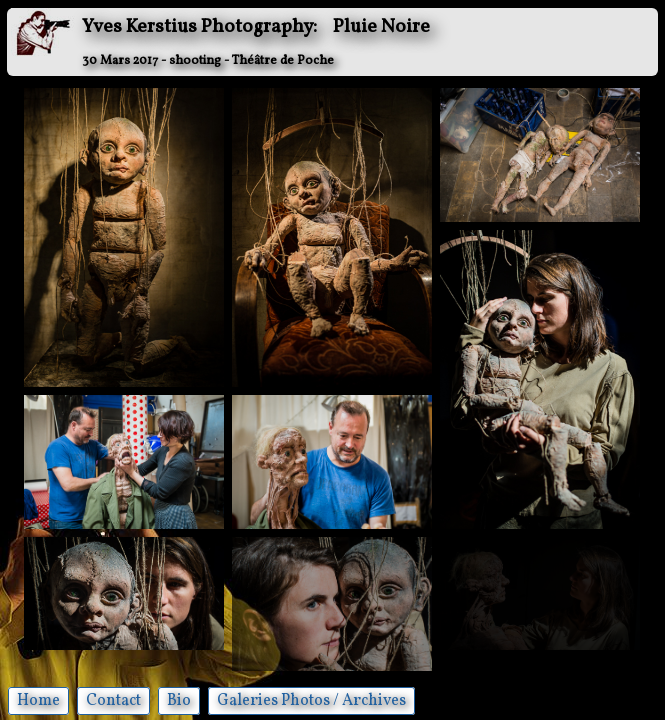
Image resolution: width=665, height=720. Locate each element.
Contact (113, 701)
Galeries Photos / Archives (311, 701)
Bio (179, 701)
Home (38, 701)
